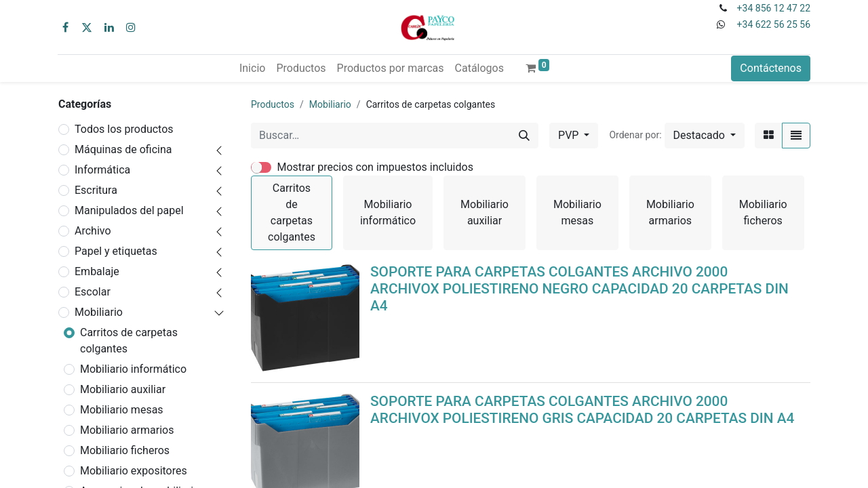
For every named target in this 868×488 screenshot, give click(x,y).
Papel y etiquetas (116, 251)
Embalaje (97, 271)
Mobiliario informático (133, 369)
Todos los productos (124, 129)
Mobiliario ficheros (125, 450)
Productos (273, 104)
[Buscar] (524, 136)
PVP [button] (570, 135)
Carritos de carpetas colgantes (129, 341)
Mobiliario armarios (127, 430)
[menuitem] (252, 68)
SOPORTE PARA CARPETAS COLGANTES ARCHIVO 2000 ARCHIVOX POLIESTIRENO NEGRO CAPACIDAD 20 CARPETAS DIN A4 (579, 289)
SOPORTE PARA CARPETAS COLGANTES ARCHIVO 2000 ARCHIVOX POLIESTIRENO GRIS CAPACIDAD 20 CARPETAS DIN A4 (582, 410)
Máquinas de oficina (123, 149)
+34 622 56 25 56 (774, 24)
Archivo (93, 231)
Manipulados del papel (129, 210)
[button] (705, 136)
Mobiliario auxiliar (123, 389)
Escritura (96, 190)
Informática (102, 170)
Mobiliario (99, 312)
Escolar (93, 292)
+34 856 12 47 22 (774, 8)
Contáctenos (771, 68)
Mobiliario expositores (134, 471)
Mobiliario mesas (122, 410)
